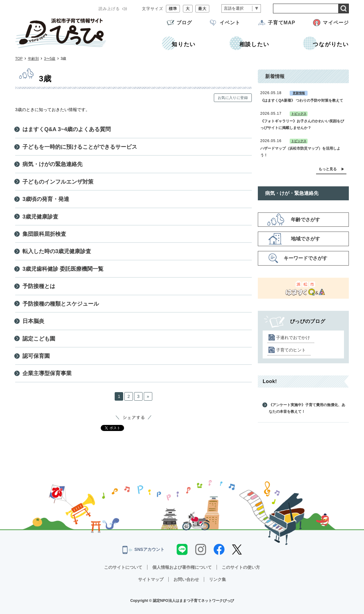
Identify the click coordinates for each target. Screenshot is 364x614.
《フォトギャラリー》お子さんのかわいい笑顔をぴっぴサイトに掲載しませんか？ (302, 124)
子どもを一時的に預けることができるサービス (80, 147)
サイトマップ (151, 579)
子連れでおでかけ (293, 338)
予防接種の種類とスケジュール (61, 304)
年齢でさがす (305, 220)
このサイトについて (123, 567)
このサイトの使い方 (241, 567)
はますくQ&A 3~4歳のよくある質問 (67, 129)
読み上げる (109, 9)
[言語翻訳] (241, 9)
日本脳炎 (33, 321)
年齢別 (33, 59)
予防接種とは (39, 286)
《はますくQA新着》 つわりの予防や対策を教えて (302, 100)
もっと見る (328, 169)
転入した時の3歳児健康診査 (57, 251)
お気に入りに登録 (233, 98)
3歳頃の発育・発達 (46, 199)
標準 (173, 9)
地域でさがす (305, 239)
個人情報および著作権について (182, 567)
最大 (202, 9)
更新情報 (299, 93)
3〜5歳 (50, 59)
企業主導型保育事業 (47, 373)
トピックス (299, 114)
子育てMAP (281, 23)
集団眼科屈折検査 (44, 234)
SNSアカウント (143, 550)
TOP (19, 59)
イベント (230, 23)
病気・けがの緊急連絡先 (52, 164)
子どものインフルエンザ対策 (58, 182)
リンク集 (217, 579)
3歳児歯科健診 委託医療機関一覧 (63, 269)
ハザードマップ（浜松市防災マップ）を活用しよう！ (300, 152)
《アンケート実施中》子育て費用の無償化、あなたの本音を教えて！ (307, 408)
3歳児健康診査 (40, 217)
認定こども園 (39, 339)
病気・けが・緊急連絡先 (292, 193)
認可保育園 (36, 356)
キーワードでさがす (305, 258)
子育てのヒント (291, 350)
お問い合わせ (186, 579)
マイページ (336, 23)
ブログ (184, 23)
